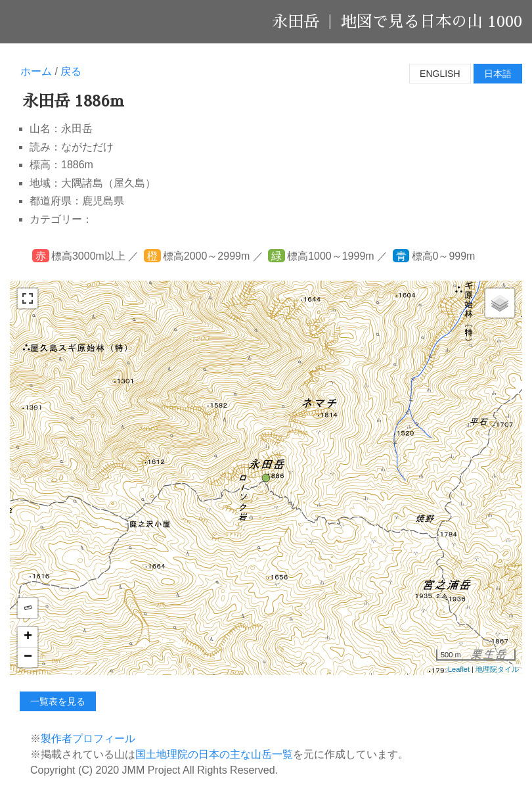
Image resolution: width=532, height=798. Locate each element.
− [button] (28, 657)
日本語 (498, 74)
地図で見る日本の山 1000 (432, 22)
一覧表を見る (58, 701)
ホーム (36, 71)
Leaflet (459, 669)
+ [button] (28, 637)
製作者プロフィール (88, 739)
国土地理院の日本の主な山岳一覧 (214, 754)
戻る (71, 71)
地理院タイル (497, 669)
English (440, 74)
